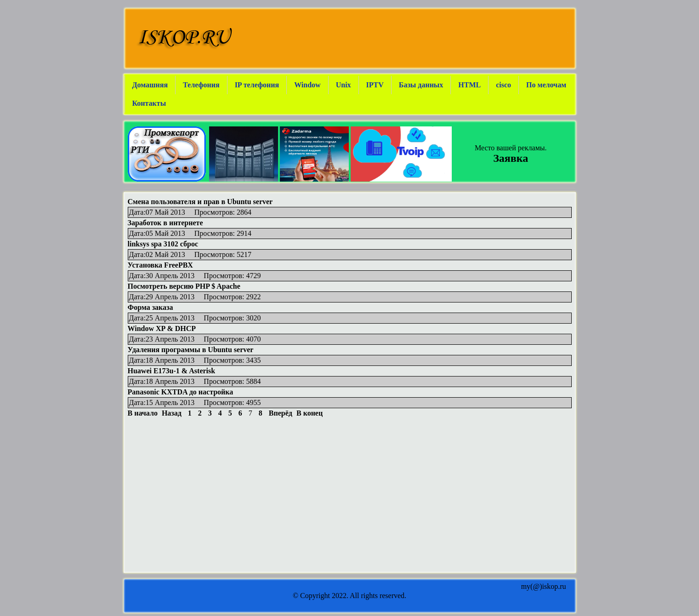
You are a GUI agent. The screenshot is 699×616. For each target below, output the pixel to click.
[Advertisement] (350, 438)
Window (307, 85)
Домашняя (150, 85)
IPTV (375, 85)
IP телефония (257, 85)
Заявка (511, 158)
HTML (469, 85)
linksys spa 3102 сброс (163, 244)
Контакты (149, 103)
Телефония (201, 85)
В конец (310, 413)
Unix (344, 85)
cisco (503, 85)
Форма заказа (151, 307)
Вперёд (281, 413)
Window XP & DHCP (162, 328)
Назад (172, 413)
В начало (143, 413)
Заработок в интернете (165, 223)
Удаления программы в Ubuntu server (191, 350)
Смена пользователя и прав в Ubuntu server (200, 202)
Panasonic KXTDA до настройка (181, 392)
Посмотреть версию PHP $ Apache (184, 286)
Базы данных (421, 85)
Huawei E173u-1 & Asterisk (172, 371)
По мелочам (546, 85)
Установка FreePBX (160, 265)
